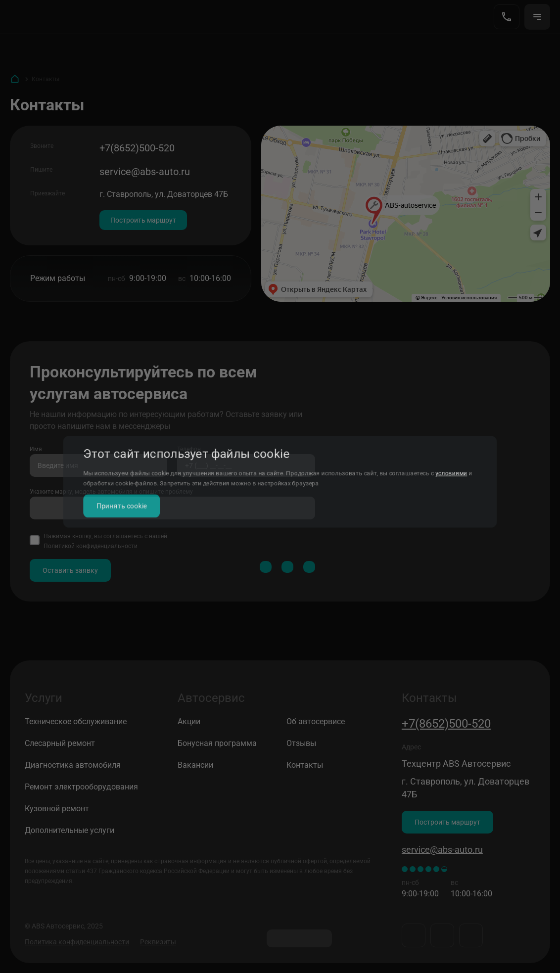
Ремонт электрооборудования (81, 787)
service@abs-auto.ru (145, 172)
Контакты (305, 765)
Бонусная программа (217, 743)
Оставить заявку (70, 570)
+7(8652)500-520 (137, 148)
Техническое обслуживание (76, 721)
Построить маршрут (143, 220)
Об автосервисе (316, 721)
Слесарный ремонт (60, 743)
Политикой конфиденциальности (91, 546)
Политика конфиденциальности (77, 942)
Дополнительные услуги (70, 830)
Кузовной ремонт (57, 809)
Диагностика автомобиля (73, 765)
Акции (189, 721)
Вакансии (195, 765)
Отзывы (301, 743)
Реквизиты (158, 942)
